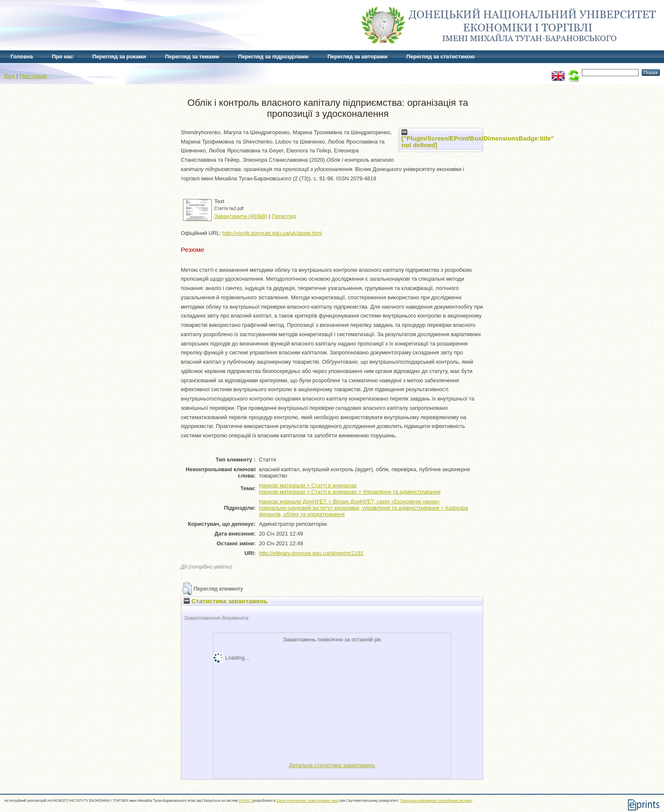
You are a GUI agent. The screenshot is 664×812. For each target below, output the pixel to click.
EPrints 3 (246, 801)
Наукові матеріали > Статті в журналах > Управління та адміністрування (350, 492)
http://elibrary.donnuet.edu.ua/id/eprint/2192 (311, 553)
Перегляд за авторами (357, 57)
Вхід (10, 76)
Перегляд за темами (192, 57)
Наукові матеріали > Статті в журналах (308, 485)
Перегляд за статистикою (441, 57)
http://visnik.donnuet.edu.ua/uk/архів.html (272, 233)
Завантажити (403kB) (241, 216)
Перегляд (284, 216)
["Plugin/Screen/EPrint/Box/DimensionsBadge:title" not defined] (478, 139)
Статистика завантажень (225, 601)
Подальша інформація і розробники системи (436, 801)
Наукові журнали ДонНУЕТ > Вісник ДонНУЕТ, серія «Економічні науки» (350, 501)
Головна (22, 57)
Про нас (63, 57)
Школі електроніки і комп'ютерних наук (307, 801)
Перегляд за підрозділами (273, 57)
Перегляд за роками (119, 57)
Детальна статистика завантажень (332, 765)
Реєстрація (33, 76)
